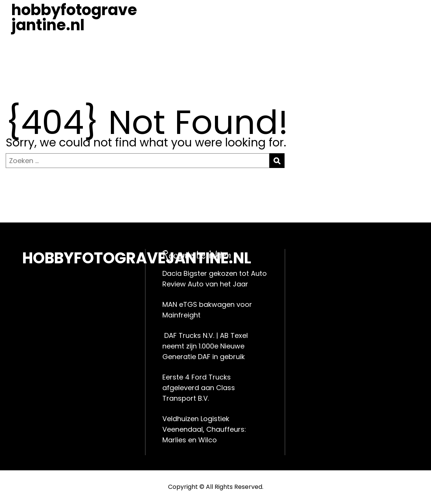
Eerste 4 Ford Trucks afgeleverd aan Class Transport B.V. (199, 388)
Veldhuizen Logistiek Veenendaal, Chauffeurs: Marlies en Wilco (204, 429)
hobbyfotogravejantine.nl (74, 17)
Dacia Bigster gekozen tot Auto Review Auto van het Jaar (215, 279)
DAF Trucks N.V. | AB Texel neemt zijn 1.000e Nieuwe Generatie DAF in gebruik (205, 346)
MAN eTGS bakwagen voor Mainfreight (207, 310)
